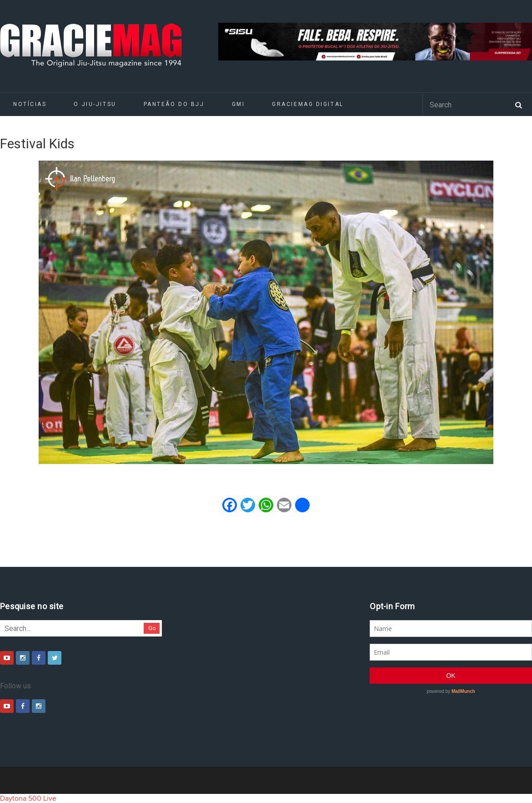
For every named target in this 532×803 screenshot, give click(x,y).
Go (152, 628)
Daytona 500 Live (28, 798)
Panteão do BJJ (174, 104)
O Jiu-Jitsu (95, 104)
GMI (238, 104)
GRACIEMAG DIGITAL (308, 104)
